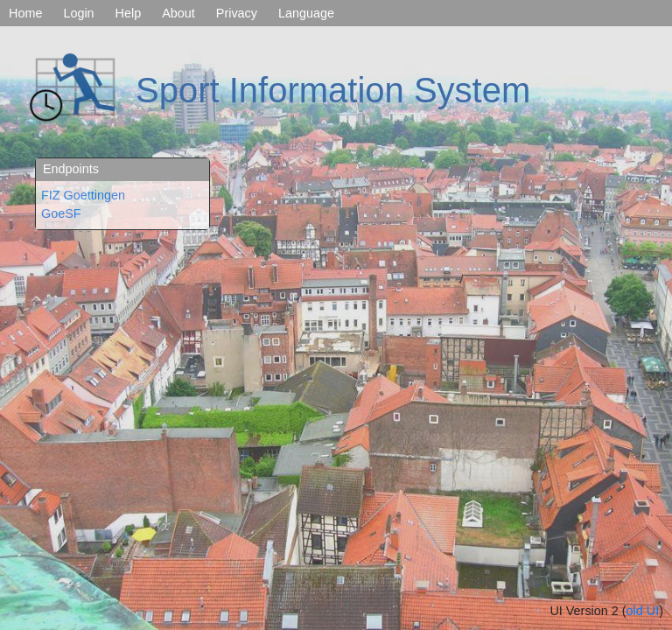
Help (129, 13)
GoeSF (61, 213)
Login (78, 13)
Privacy (237, 13)
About (178, 13)
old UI (643, 611)
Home (25, 13)
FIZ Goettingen (83, 195)
